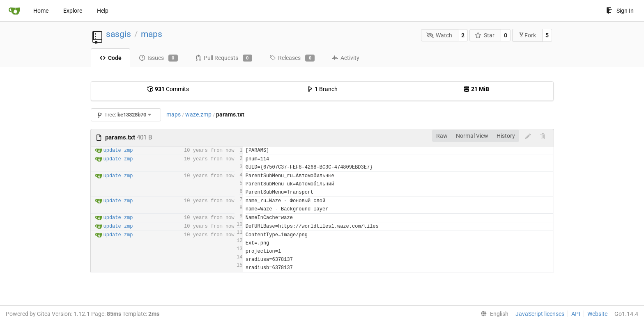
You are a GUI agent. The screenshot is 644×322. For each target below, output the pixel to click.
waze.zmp (198, 114)
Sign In (620, 11)
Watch (439, 35)
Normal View (472, 136)
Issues (158, 58)
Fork (527, 35)
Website (597, 314)
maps (152, 34)
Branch (322, 89)
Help (103, 11)
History (506, 136)
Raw (442, 136)
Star (485, 35)
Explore (73, 11)
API (576, 314)
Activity (346, 58)
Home (41, 11)
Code (110, 58)
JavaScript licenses (540, 314)
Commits (168, 89)
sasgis (118, 34)
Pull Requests (224, 58)
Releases (292, 58)
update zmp (118, 151)
